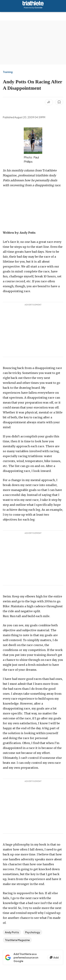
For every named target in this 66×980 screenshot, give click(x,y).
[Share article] (49, 102)
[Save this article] (59, 102)
